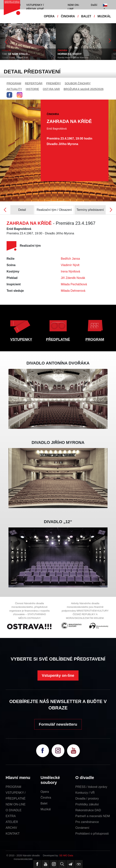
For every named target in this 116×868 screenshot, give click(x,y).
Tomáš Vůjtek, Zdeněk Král (15, 58)
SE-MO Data (66, 855)
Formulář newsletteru (58, 724)
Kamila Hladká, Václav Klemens (73, 58)
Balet (44, 803)
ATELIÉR (12, 822)
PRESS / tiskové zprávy (91, 787)
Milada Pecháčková (74, 284)
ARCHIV (11, 828)
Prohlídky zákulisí (87, 804)
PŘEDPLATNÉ (58, 339)
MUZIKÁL (104, 16)
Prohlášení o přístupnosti (92, 834)
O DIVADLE (14, 810)
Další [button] (94, 5)
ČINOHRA (68, 16)
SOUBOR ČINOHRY (78, 83)
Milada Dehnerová (73, 291)
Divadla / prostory (87, 799)
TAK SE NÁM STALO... (16, 54)
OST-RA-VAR (51, 89)
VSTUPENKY (21, 339)
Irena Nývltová (70, 271)
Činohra (46, 798)
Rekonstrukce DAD (88, 810)
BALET (86, 16)
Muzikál (46, 809)
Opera (45, 792)
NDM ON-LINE (16, 804)
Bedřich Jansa (70, 259)
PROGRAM (14, 83)
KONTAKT (13, 834)
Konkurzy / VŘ (85, 793)
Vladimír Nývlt (70, 265)
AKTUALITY (14, 89)
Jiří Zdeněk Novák (73, 278)
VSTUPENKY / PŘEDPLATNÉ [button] (35, 7)
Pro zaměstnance (87, 822)
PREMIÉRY (53, 83)
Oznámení (82, 828)
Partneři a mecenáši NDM (93, 816)
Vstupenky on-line (58, 675)
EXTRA (11, 816)
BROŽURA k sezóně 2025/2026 (84, 89)
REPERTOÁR (34, 83)
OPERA (49, 16)
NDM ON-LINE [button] (74, 7)
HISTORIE (32, 89)
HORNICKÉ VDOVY (70, 54)
